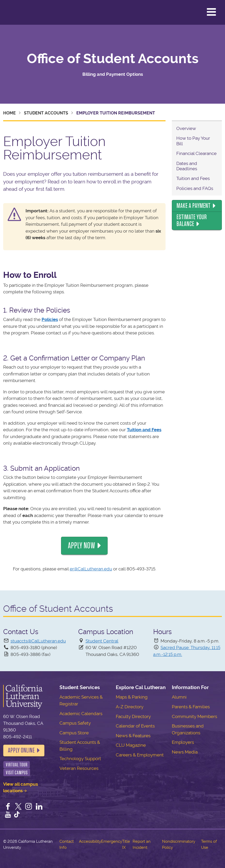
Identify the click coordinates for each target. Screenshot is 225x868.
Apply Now (82, 546)
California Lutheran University (17, 12)
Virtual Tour (17, 765)
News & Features (133, 736)
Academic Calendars (81, 714)
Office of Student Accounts (113, 59)
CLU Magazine (131, 745)
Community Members (194, 716)
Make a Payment (194, 206)
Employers (183, 742)
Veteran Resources (79, 768)
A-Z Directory (130, 707)
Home (9, 113)
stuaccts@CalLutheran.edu (38, 641)
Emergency (112, 841)
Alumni (179, 697)
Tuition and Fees (144, 430)
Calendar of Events (135, 726)
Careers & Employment (140, 755)
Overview (186, 128)
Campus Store (74, 733)
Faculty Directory (133, 716)
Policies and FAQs (195, 188)
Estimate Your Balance (192, 220)
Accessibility (90, 841)
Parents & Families (191, 707)
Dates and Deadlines (187, 166)
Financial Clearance (196, 153)
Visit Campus (17, 773)
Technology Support (80, 759)
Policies (50, 319)
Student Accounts (46, 113)
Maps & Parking (132, 697)
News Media (185, 752)
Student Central (102, 641)
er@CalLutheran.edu (91, 569)
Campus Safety (75, 723)
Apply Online (21, 750)
